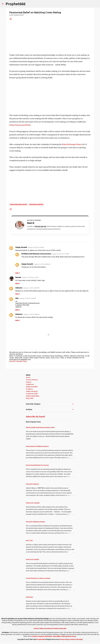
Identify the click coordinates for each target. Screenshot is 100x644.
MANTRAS (29, 597)
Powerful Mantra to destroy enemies (38, 578)
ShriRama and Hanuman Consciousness (36, 254)
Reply (18, 273)
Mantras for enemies (33, 503)
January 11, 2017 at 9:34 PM (31, 288)
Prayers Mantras (32, 380)
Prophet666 (16, 4)
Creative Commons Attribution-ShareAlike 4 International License (54, 636)
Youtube (56, 628)
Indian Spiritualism (33, 396)
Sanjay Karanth (21, 247)
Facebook (48, 628)
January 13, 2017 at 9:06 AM (31, 314)
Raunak (18, 277)
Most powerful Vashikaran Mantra (37, 446)
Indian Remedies (32, 387)
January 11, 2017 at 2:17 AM (30, 277)
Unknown (19, 288)
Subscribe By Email (35, 417)
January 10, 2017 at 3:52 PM (36, 247)
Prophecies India (32, 394)
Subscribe (63, 628)
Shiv (17, 298)
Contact (72, 639)
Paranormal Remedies (36, 204)
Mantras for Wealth (32, 559)
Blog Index (30, 398)
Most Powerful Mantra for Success (37, 465)
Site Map (79, 639)
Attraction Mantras (32, 484)
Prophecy (29, 389)
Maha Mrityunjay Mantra (72, 144)
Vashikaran (30, 384)
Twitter (41, 628)
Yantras (29, 382)
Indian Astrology (32, 391)
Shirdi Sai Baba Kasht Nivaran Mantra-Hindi (40, 427)
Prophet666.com (41, 226)
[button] (11, 19)
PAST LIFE (29, 541)
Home (28, 377)
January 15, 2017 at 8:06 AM (42, 264)
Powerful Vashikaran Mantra (35, 522)
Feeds (36, 628)
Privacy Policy (64, 639)
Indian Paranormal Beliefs (20, 125)
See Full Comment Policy (18, 361)
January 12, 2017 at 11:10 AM (60, 254)
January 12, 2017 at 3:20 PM (28, 298)
